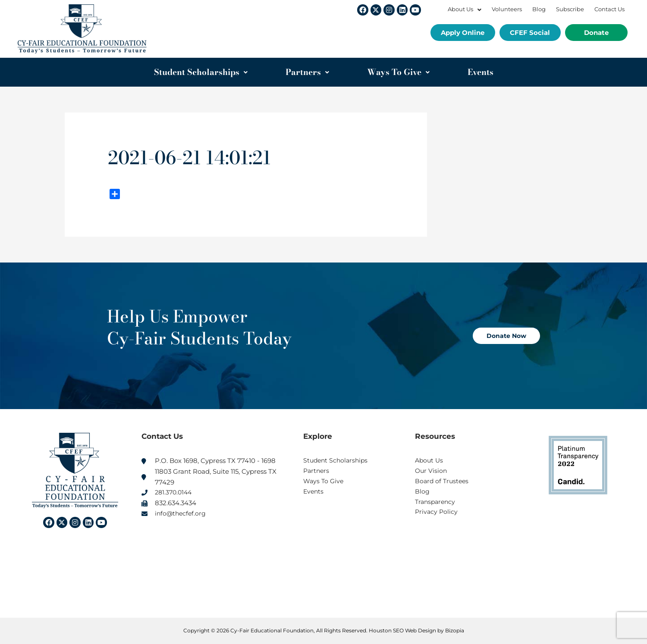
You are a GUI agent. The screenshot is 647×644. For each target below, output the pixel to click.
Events (481, 72)
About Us (465, 9)
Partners (307, 72)
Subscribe (570, 9)
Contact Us (609, 9)
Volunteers (507, 9)
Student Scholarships (201, 72)
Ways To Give (398, 72)
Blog (539, 9)
